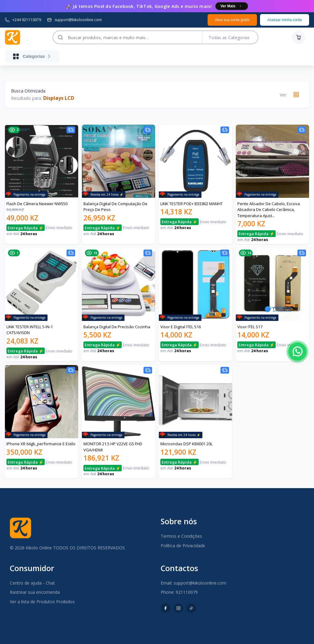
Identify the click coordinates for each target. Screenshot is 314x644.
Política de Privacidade (183, 546)
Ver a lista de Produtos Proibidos (42, 602)
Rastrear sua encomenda (35, 592)
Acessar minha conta (285, 20)
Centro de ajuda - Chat (32, 583)
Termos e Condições (181, 536)
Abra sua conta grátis (232, 20)
